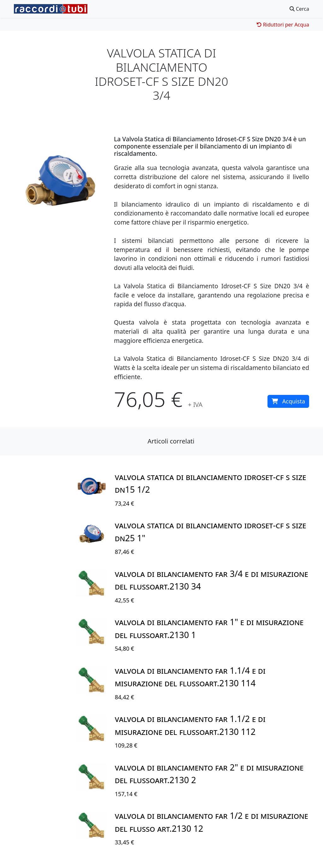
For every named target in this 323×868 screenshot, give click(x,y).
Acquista (288, 401)
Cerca (299, 9)
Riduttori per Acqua (283, 25)
